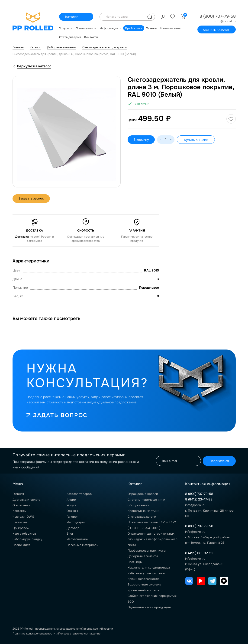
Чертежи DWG (23, 517)
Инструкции (76, 522)
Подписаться (218, 461)
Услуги (72, 505)
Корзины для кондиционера (149, 567)
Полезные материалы (83, 545)
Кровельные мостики (143, 511)
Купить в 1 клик (196, 140)
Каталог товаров (79, 494)
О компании (22, 505)
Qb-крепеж (21, 528)
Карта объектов (24, 534)
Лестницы (135, 562)
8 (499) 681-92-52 (199, 553)
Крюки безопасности (143, 579)
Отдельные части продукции (149, 607)
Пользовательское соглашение (79, 634)
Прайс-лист (21, 545)
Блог (70, 534)
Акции (71, 500)
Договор (73, 528)
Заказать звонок (32, 199)
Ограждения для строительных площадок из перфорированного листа (153, 539)
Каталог (76, 17)
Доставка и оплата (27, 500)
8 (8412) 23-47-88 (199, 499)
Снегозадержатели (142, 517)
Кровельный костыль (143, 590)
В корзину (141, 140)
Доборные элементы (143, 556)
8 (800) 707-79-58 (218, 16)
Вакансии (20, 522)
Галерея (72, 517)
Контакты (19, 511)
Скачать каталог (217, 30)
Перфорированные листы (147, 551)
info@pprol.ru (225, 21)
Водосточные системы (145, 584)
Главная (18, 494)
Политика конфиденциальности (34, 634)
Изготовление (77, 539)
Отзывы (72, 511)
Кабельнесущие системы (146, 573)
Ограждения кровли (143, 494)
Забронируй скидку (27, 539)
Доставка (22, 237)
